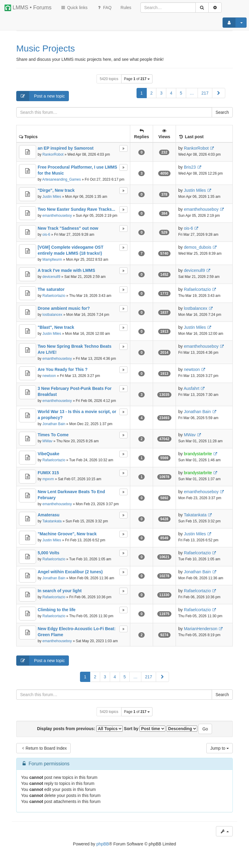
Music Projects (46, 48)
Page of (137, 79)
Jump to (220, 748)
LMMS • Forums (28, 8)
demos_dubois (197, 247)
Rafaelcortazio (54, 296)
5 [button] (181, 93)
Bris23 (190, 167)
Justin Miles (52, 197)
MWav (47, 441)
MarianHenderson (200, 629)
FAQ (104, 8)
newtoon (49, 376)
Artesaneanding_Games (61, 179)
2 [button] (152, 93)
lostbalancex (52, 315)
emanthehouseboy (57, 216)
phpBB (103, 844)
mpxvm (48, 479)
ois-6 (46, 235)
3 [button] (161, 93)
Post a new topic (41, 96)
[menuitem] (126, 8)
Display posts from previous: (80, 729)
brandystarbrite (198, 454)
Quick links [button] (74, 8)
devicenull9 (51, 277)
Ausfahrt (192, 388)
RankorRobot (53, 154)
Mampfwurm (52, 260)
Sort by (145, 729)
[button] (219, 93)
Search (222, 112)
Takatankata (52, 521)
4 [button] (171, 93)
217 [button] (205, 93)
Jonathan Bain (54, 424)
